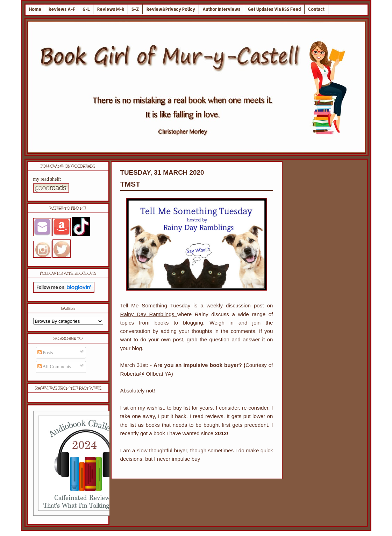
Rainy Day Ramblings (149, 314)
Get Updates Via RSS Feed (274, 9)
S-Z (135, 9)
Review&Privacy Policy (171, 9)
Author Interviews (221, 9)
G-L (86, 9)
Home (35, 9)
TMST (130, 184)
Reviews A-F (62, 9)
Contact (316, 9)
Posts (45, 353)
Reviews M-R (111, 9)
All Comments (54, 367)
